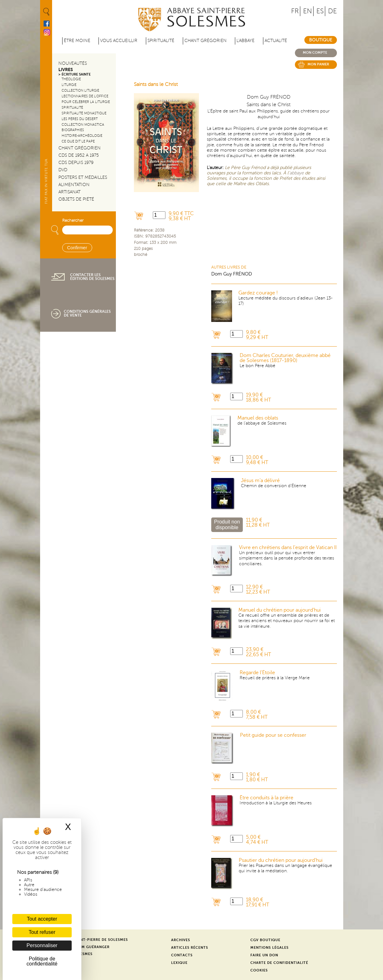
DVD (63, 170)
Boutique (321, 40)
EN (308, 11)
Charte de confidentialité (279, 963)
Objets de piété (76, 199)
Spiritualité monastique (84, 113)
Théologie (71, 79)
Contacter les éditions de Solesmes (92, 277)
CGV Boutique (265, 940)
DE (332, 11)
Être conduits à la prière (266, 798)
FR (295, 11)
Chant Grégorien (80, 148)
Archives (181, 940)
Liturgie (69, 85)
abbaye (297, 173)
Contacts (182, 955)
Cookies (259, 970)
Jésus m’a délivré (260, 481)
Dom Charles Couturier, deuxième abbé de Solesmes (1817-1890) (285, 358)
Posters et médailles (83, 177)
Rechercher (73, 221)
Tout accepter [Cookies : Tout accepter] (42, 919)
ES (320, 11)
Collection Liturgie (80, 91)
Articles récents (190, 948)
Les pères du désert (80, 119)
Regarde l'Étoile (257, 673)
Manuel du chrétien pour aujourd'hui (280, 610)
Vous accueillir (119, 41)
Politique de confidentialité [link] (42, 961)
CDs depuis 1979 (76, 163)
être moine (77, 41)
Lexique (179, 963)
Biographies (73, 130)
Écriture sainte (76, 74)
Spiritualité (161, 41)
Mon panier (318, 64)
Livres (66, 70)
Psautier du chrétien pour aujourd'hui (281, 860)
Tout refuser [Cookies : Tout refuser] (42, 932)
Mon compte (315, 53)
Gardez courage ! (258, 293)
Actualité (276, 41)
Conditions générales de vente (87, 313)
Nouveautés (73, 63)
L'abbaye (245, 41)
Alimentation (74, 185)
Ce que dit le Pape (78, 141)
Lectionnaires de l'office (85, 96)
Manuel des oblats (258, 418)
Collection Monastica (83, 125)
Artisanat (69, 192)
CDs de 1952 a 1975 (79, 155)
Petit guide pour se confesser (273, 735)
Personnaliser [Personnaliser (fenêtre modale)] (42, 945)
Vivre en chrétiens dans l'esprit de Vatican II (288, 547)
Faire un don (264, 955)
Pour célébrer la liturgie (86, 102)
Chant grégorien (206, 41)
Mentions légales (269, 948)
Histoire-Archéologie (82, 136)
